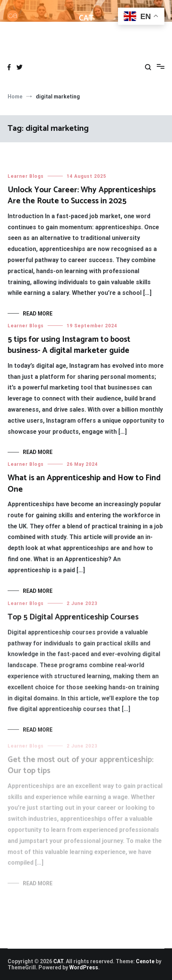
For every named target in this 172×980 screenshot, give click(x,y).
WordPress (84, 967)
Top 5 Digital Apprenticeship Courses (73, 620)
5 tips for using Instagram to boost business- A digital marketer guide (69, 345)
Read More (38, 314)
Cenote (145, 961)
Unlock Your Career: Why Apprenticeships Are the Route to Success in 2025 (82, 196)
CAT (86, 18)
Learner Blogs (26, 176)
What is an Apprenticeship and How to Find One (84, 484)
